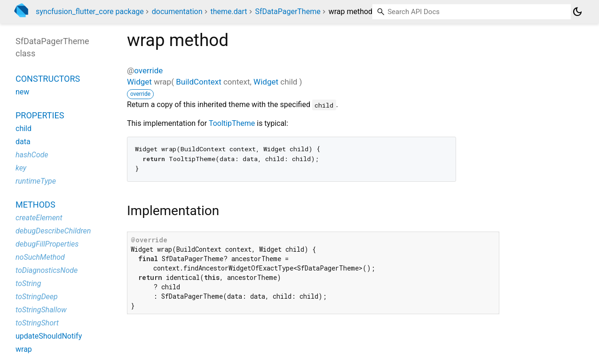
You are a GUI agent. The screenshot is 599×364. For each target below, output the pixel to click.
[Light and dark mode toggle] (577, 12)
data (23, 142)
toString (28, 283)
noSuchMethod (40, 257)
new (22, 92)
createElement (39, 218)
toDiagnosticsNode (47, 270)
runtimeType (36, 181)
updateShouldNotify (49, 336)
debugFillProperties (47, 244)
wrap (24, 349)
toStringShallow (41, 310)
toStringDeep (37, 297)
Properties (40, 115)
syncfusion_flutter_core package (90, 12)
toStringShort (37, 323)
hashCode (32, 155)
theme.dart (229, 12)
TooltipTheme (232, 123)
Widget (139, 82)
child (24, 128)
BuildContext (199, 82)
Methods (35, 205)
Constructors (48, 79)
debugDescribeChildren (53, 231)
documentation (177, 12)
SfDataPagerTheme (288, 12)
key (21, 168)
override (148, 70)
